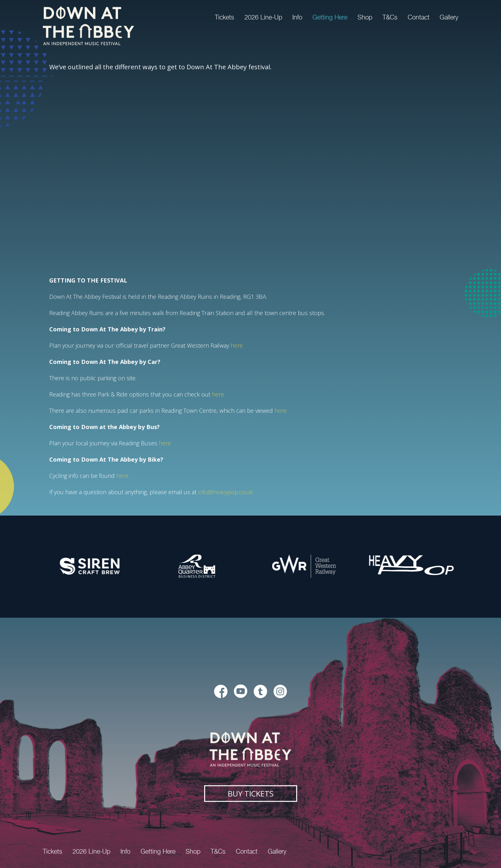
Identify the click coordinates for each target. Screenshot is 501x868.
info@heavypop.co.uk (225, 492)
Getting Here (330, 17)
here (237, 345)
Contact (419, 17)
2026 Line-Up (263, 17)
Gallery (449, 17)
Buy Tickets (251, 793)
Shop (365, 17)
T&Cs (390, 17)
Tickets (224, 17)
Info (297, 17)
